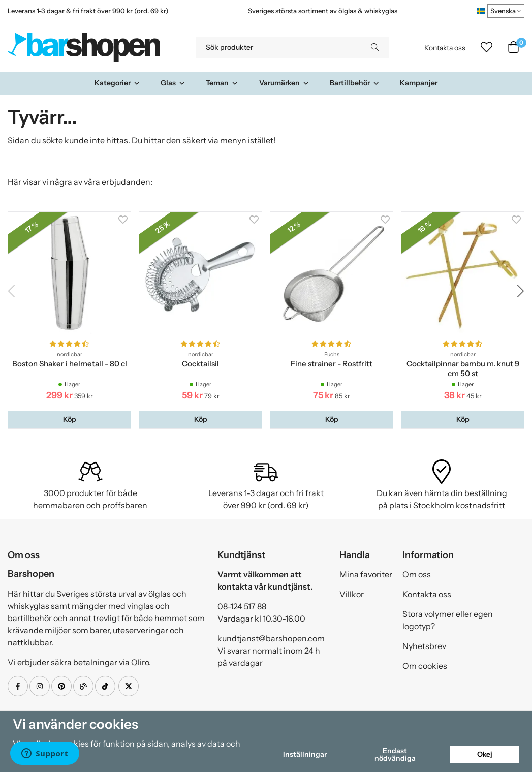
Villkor (352, 594)
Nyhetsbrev (424, 646)
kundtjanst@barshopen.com (271, 638)
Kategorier (117, 83)
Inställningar (305, 754)
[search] (375, 47)
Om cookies (425, 666)
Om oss (417, 574)
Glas (173, 83)
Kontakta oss (445, 48)
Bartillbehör (355, 83)
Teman (222, 83)
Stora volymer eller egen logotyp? (448, 620)
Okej (485, 754)
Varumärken (284, 83)
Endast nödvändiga (395, 754)
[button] (69, 419)
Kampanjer (419, 83)
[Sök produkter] (278, 47)
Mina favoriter (366, 574)
